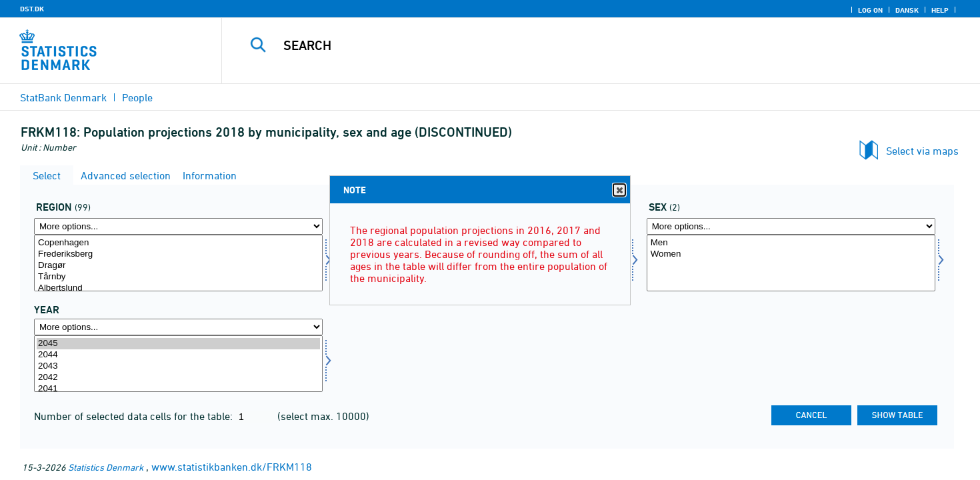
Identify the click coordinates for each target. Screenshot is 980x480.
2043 (178, 366)
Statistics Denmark (106, 467)
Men (791, 243)
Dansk (907, 10)
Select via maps (922, 151)
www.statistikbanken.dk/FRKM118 (232, 467)
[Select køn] (791, 263)
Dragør (178, 266)
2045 (178, 344)
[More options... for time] (178, 327)
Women (791, 254)
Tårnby (178, 277)
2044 (178, 355)
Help (940, 10)
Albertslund (178, 288)
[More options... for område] (178, 226)
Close (619, 190)
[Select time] (178, 364)
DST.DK (32, 9)
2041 (178, 389)
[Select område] (178, 263)
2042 (178, 378)
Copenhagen (178, 243)
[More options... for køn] (791, 226)
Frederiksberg (178, 254)
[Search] (577, 45)
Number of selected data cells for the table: (135, 416)
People (137, 97)
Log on (870, 10)
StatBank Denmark (63, 97)
